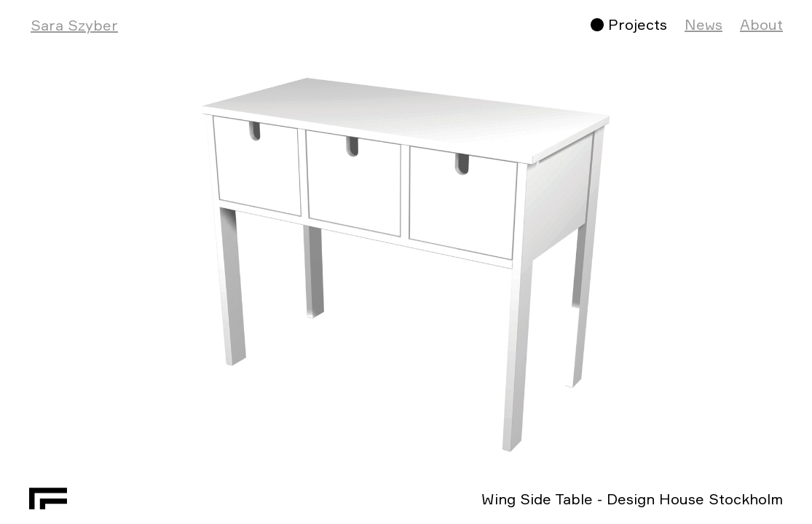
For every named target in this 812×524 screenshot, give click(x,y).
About (761, 24)
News (703, 24)
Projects (638, 24)
